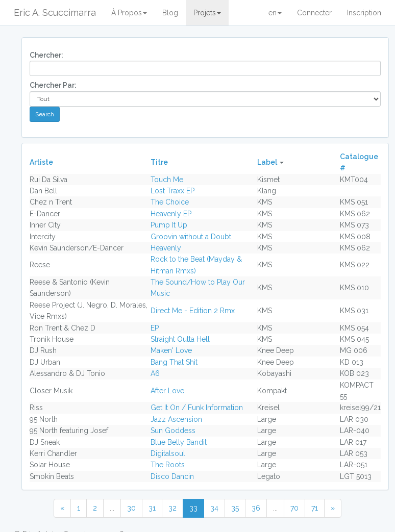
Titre (159, 162)
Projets (207, 13)
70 (294, 508)
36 (256, 508)
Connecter (314, 13)
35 (235, 508)
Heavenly (166, 248)
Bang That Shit (174, 362)
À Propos (129, 13)
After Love (167, 391)
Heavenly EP (171, 214)
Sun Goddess (173, 430)
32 (172, 508)
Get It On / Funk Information (197, 408)
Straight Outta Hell (180, 339)
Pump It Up (169, 225)
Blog (170, 13)
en (275, 13)
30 (131, 508)
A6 (155, 373)
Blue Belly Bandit (179, 442)
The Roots (168, 465)
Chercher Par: (53, 85)
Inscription (364, 13)
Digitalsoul (168, 453)
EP (155, 328)
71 (315, 508)
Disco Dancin (172, 476)
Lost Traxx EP (172, 191)
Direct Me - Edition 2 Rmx (193, 311)
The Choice (170, 202)
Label (267, 162)
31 (152, 508)
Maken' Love (171, 350)
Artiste (41, 162)
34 (214, 508)
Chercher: (46, 55)
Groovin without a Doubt (191, 237)
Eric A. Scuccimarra (55, 12)
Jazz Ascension (176, 419)
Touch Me (167, 180)
